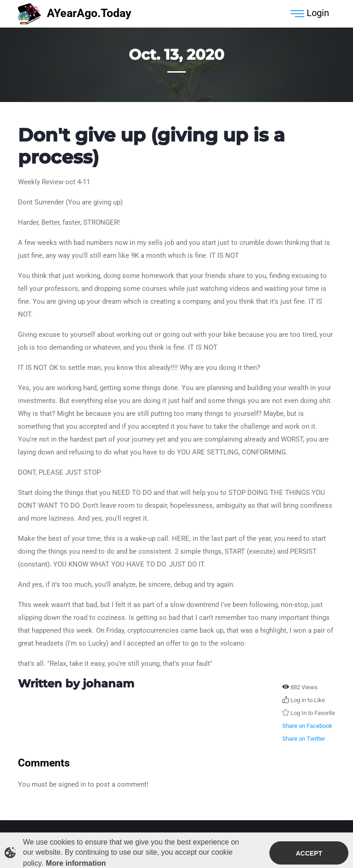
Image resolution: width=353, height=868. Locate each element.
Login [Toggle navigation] (310, 14)
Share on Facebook (307, 726)
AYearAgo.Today (75, 14)
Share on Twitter (304, 739)
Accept (309, 855)
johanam (108, 684)
